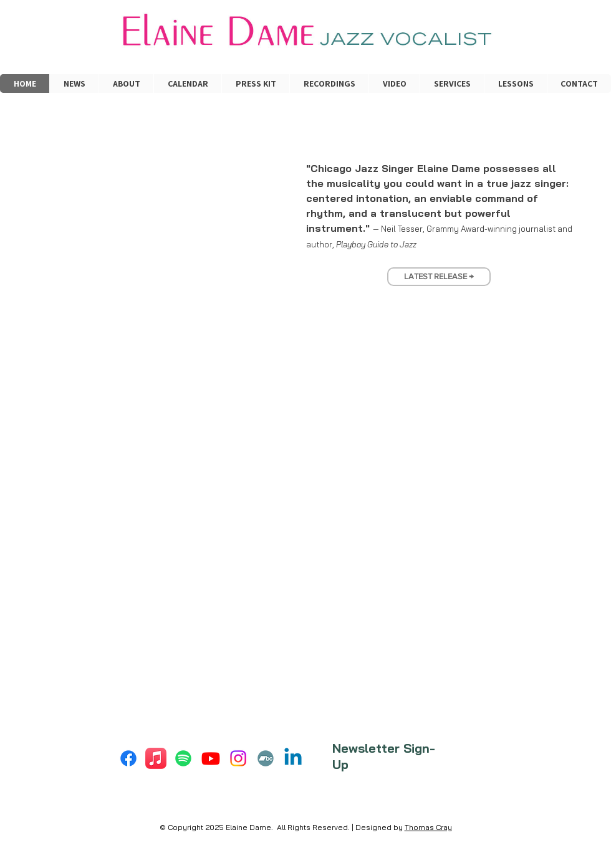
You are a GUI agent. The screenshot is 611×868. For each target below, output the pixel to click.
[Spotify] (183, 758)
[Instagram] (238, 758)
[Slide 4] (450, 260)
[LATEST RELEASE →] (439, 277)
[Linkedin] (293, 758)
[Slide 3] (439, 260)
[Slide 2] (428, 260)
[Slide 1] (416, 260)
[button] (452, 83)
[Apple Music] (156, 758)
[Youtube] (211, 758)
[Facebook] (128, 758)
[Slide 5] (461, 260)
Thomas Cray (428, 827)
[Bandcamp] (266, 758)
